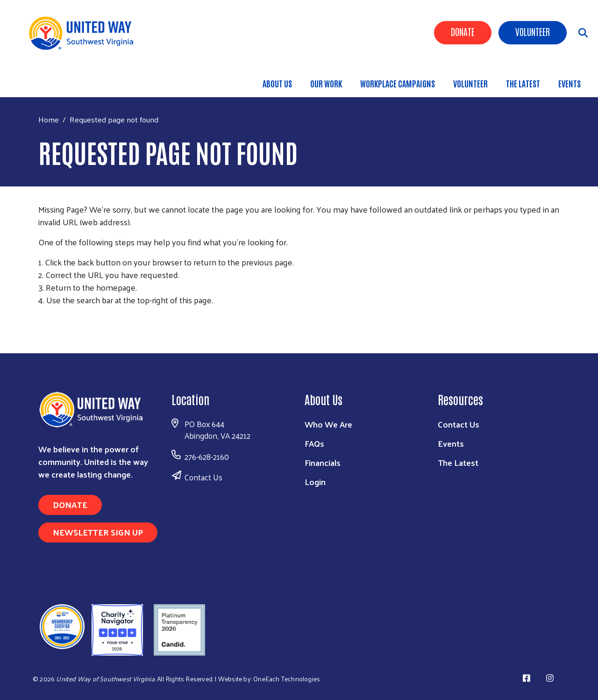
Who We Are (328, 424)
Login (315, 482)
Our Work (326, 83)
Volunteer (533, 31)
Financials (323, 462)
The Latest (523, 83)
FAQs (314, 443)
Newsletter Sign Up (98, 532)
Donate (463, 31)
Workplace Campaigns (398, 83)
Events (570, 83)
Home (49, 119)
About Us (277, 83)
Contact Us (203, 477)
